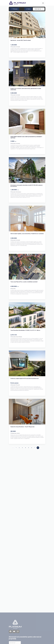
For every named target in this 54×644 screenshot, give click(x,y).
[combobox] (39, 9)
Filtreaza (14, 9)
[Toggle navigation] (43, 3)
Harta (28, 9)
